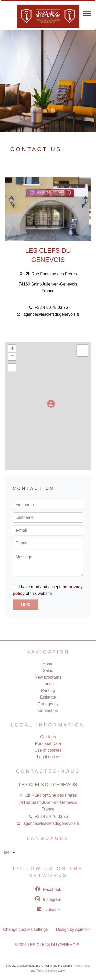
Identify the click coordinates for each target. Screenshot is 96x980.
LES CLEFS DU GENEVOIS (48, 785)
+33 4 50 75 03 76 (51, 307)
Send (25, 605)
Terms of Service (47, 971)
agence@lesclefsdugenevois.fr (51, 314)
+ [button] (12, 349)
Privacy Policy (81, 966)
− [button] (12, 356)
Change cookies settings (25, 929)
